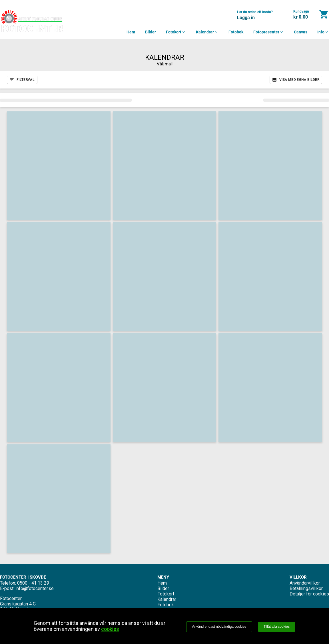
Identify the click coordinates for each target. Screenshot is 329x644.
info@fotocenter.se (35, 588)
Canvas (301, 32)
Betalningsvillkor (306, 588)
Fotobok (236, 32)
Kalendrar (207, 32)
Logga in (246, 18)
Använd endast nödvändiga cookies (219, 627)
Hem (131, 32)
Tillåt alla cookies (277, 627)
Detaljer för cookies (309, 594)
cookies (110, 629)
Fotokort (176, 32)
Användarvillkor (305, 583)
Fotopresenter (269, 32)
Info (323, 32)
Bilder (151, 32)
